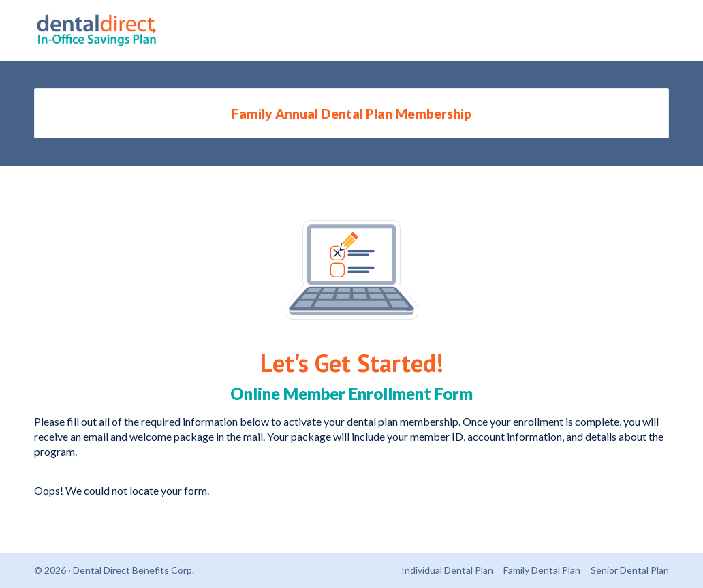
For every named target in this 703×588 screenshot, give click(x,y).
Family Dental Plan (542, 570)
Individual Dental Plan (447, 570)
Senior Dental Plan (630, 570)
